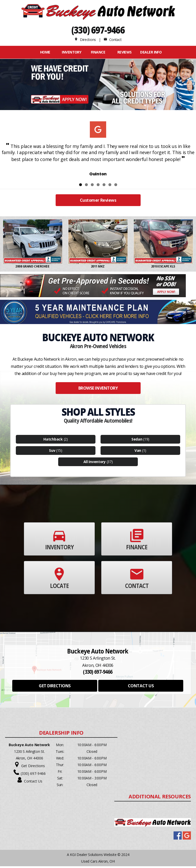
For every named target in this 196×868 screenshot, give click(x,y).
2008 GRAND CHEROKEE (33, 268)
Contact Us (33, 783)
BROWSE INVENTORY (98, 390)
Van (138, 452)
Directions (85, 40)
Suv (52, 452)
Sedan (137, 441)
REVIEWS (125, 52)
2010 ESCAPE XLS (163, 268)
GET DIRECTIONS (55, 688)
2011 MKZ (98, 268)
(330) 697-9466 (98, 30)
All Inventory (95, 463)
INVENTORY (71, 52)
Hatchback (53, 441)
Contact (113, 40)
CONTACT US (141, 688)
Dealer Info (151, 52)
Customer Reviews (98, 202)
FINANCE (98, 52)
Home (45, 52)
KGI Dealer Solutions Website (93, 856)
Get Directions (33, 768)
